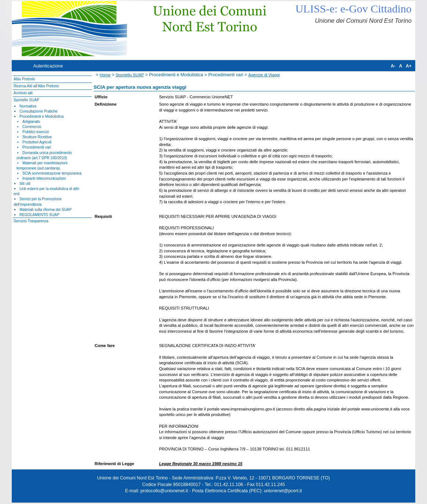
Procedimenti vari (37, 147)
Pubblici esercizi (36, 132)
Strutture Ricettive (37, 137)
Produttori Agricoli (37, 142)
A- (393, 66)
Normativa (28, 106)
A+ (409, 66)
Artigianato (31, 122)
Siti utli (25, 184)
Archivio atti (23, 93)
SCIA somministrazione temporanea (52, 173)
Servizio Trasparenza (31, 221)
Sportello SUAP (26, 100)
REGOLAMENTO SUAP (39, 215)
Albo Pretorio (24, 79)
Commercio (32, 127)
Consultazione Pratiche (39, 111)
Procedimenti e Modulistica (41, 116)
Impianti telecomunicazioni (44, 178)
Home (105, 75)
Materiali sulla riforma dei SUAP (46, 210)
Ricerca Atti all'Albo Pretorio (36, 86)
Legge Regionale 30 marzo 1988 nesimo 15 (201, 464)
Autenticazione (48, 66)
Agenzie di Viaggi (264, 75)
